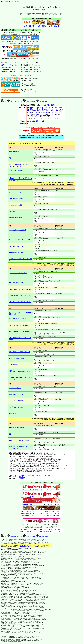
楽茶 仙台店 (12, 211)
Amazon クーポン (11, 618)
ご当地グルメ (30, 475)
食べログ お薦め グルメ (27, 513)
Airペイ (10, 623)
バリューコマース (36, 605)
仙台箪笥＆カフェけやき (16, 394)
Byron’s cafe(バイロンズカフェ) (18, 273)
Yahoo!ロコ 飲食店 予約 (27, 497)
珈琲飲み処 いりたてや (15, 152)
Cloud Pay (18, 608)
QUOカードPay (18, 628)
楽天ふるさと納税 (40, 628)
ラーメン (30, 114)
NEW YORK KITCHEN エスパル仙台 (19, 296)
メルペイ (31, 628)
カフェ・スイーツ (41, 114)
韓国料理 (45, 116)
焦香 (10, 434)
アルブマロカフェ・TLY (16, 407)
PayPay (37, 625)
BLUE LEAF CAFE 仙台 (16, 199)
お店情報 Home (42, 101)
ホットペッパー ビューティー (29, 529)
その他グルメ (53, 114)
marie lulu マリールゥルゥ (16, 428)
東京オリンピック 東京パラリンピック (20, 636)
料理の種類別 (51, 105)
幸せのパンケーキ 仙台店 (16, 171)
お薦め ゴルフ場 (54, 26)
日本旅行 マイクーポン (8, 72)
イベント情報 (46, 475)
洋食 (44, 109)
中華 (28, 111)
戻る (3, 101)
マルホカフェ (12, 414)
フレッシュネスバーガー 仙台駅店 (18, 325)
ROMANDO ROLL (14, 365)
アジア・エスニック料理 (53, 111)
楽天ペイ (40, 620)
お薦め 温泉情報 (29, 26)
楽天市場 (29, 620)
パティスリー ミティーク (16, 246)
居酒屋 (39, 107)
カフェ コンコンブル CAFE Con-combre (20, 319)
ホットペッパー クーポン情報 (29, 490)
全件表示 (30, 107)
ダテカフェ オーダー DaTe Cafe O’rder (20, 302)
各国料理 (30, 112)
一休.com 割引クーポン (8, 69)
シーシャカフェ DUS (15, 192)
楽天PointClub (26, 627)
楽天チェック (14, 621)
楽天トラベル (4, 633)
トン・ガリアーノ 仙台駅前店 (17, 230)
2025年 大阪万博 (22, 638)
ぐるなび (3, 569)
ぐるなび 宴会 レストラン (28, 516)
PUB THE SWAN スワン (16, 218)
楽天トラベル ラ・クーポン (9, 65)
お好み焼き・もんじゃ (33, 116)
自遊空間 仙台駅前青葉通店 (17, 358)
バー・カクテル (55, 112)
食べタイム (3, 618)
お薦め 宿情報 (41, 26)
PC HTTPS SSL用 (17, 1)
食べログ (3, 582)
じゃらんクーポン (7, 67)
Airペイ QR (20, 623)
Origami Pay (28, 625)
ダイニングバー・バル (51, 107)
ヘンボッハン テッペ (15, 388)
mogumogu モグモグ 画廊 (16, 253)
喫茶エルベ (12, 158)
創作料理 (30, 109)
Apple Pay (10, 627)
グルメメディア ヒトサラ (28, 511)
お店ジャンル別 (41, 136)
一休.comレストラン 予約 (28, 504)
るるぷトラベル (16, 633)
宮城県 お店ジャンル (14, 101)
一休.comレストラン (13, 576)
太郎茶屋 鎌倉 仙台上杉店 (16, 283)
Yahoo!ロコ (34, 564)
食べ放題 (42, 121)
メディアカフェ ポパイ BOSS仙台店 (19, 440)
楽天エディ (3, 621)
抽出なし (30, 121)
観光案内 (22, 475)
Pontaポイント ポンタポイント (8, 609)
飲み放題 (36, 121)
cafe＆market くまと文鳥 (16, 401)
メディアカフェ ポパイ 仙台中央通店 (19, 352)
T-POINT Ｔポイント (33, 609)
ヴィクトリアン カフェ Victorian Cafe (19, 240)
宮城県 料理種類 (29, 101)
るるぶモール (4, 588)
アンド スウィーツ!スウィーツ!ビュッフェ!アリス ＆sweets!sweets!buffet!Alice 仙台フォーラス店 (20, 179)
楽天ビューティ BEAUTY (28, 531)
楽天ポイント (28, 633)
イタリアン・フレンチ (55, 109)
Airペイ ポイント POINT (38, 623)
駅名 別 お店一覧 (41, 138)
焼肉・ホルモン (38, 111)
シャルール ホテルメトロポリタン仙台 (20, 289)
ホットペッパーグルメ (6, 550)
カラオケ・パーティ (41, 112)
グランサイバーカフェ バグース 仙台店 (20, 332)
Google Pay (6, 608)
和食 (37, 109)
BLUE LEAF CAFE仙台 (15, 205)
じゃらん (10, 633)
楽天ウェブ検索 (12, 606)
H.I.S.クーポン (19, 618)
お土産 (38, 475)
